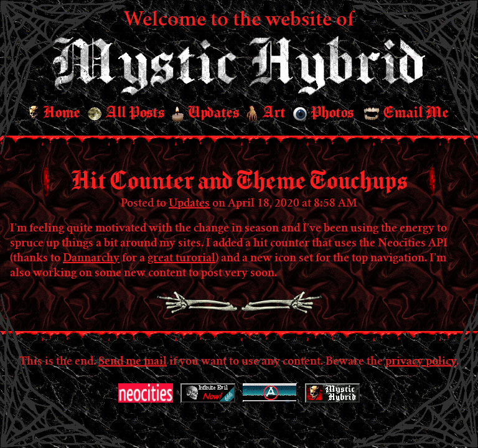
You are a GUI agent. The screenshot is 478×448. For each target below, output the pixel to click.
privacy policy (421, 362)
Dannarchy (91, 259)
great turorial (181, 259)
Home (55, 113)
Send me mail (133, 362)
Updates (205, 113)
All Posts (126, 113)
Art (266, 114)
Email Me (406, 113)
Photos (323, 113)
